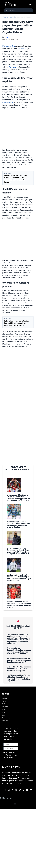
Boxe (4, 775)
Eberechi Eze (23, 49)
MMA (4, 769)
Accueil (5, 17)
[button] (30, 4)
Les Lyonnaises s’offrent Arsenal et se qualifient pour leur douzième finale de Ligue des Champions (19, 625)
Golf (3, 763)
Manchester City (9, 46)
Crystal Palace (8, 102)
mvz (6, 37)
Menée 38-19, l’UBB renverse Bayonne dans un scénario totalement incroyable (19, 728)
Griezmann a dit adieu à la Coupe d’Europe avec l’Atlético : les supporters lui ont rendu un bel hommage (18, 510)
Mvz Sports (10, 4)
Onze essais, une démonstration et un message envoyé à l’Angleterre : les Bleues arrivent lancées (19, 710)
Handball (5, 780)
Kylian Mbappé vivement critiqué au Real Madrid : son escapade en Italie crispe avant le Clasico (19, 548)
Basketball (5, 766)
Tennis (4, 760)
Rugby (4, 772)
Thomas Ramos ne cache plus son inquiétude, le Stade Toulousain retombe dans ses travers (19, 664)
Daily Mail (12, 67)
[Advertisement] (18, 130)
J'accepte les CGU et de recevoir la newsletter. (10, 814)
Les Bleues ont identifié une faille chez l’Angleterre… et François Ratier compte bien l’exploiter (18, 737)
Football (13, 17)
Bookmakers (6, 777)
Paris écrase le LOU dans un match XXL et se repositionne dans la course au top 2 (19, 720)
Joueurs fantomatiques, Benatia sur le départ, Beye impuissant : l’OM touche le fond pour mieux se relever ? (19, 587)
